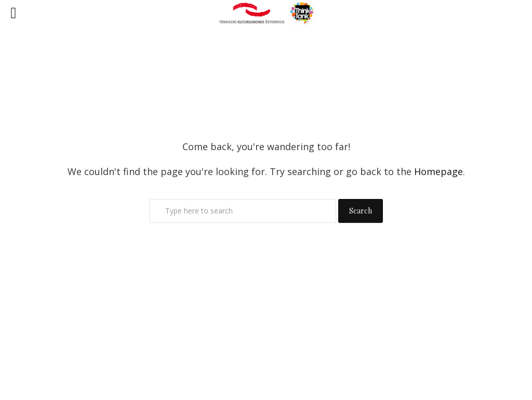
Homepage (438, 171)
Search (361, 211)
